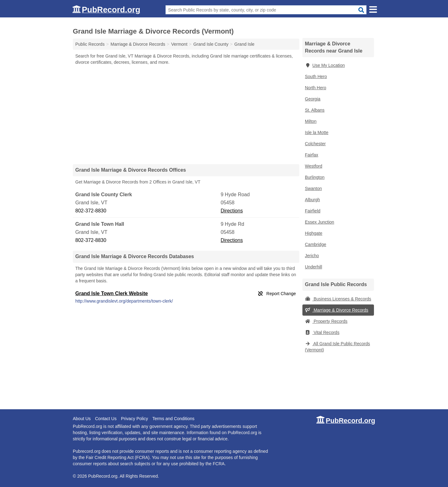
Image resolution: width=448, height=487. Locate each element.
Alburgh (312, 200)
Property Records (326, 321)
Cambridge (315, 244)
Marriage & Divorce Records (337, 310)
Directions (232, 211)
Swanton (313, 188)
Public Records (90, 44)
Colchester (315, 144)
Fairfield (313, 211)
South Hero (316, 77)
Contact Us (106, 419)
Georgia (313, 99)
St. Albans (315, 110)
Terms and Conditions (173, 419)
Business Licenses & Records (338, 299)
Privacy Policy (135, 419)
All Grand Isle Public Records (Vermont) (337, 347)
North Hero (315, 88)
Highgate (314, 233)
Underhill (313, 267)
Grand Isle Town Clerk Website (112, 293)
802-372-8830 (91, 211)
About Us (82, 419)
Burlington (315, 177)
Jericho (312, 256)
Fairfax (312, 155)
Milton (311, 121)
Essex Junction (320, 222)
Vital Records (322, 332)
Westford (314, 166)
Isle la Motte (317, 132)
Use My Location (325, 65)
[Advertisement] (186, 114)
